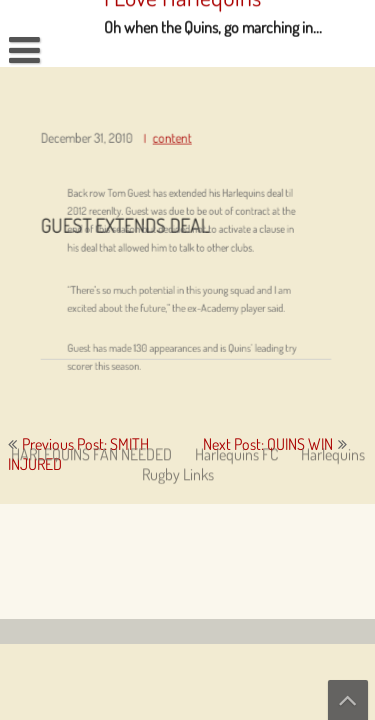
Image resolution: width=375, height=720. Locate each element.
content (172, 143)
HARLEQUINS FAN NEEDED (91, 339)
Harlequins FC (236, 339)
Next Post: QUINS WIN (268, 444)
